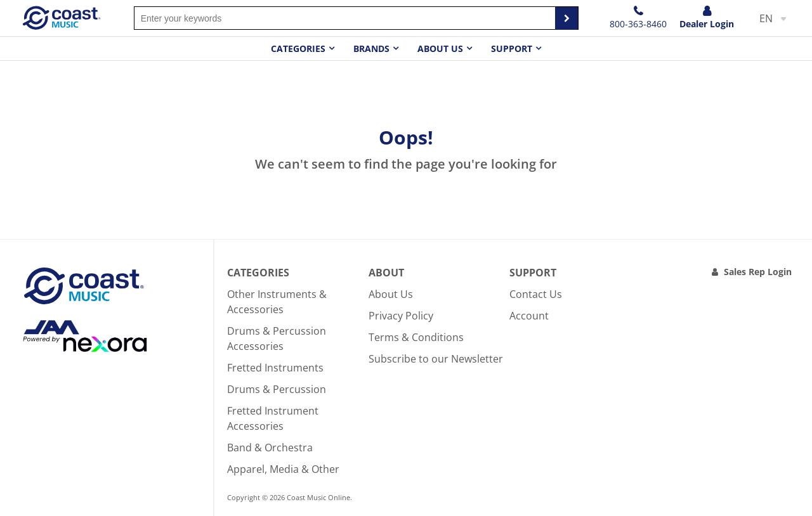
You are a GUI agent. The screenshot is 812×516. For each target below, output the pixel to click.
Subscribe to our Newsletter (436, 359)
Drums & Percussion (277, 389)
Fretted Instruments (275, 368)
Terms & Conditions (416, 337)
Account (529, 316)
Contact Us (536, 294)
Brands (371, 48)
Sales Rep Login (758, 272)
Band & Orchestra (270, 448)
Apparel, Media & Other (283, 469)
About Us (391, 294)
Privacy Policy (401, 316)
